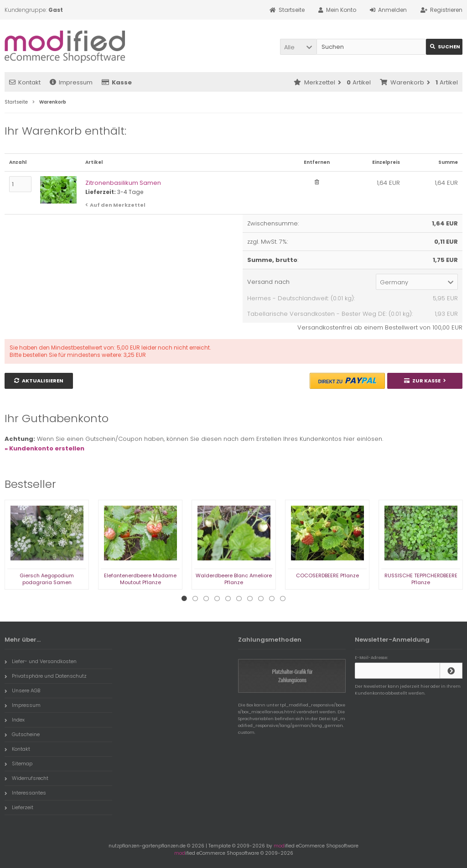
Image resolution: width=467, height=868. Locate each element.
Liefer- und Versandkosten (41, 661)
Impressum (71, 82)
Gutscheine (22, 734)
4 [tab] (217, 599)
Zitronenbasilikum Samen (123, 183)
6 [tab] (239, 599)
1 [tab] (184, 599)
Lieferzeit (19, 807)
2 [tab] (195, 599)
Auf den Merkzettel (118, 205)
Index (15, 720)
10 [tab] (283, 599)
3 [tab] (206, 599)
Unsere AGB (22, 690)
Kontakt (25, 82)
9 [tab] (272, 599)
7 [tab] (250, 599)
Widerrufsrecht (26, 778)
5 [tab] (228, 599)
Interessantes (25, 793)
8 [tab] (261, 599)
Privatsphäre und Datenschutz (46, 676)
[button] (298, 47)
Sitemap (18, 763)
